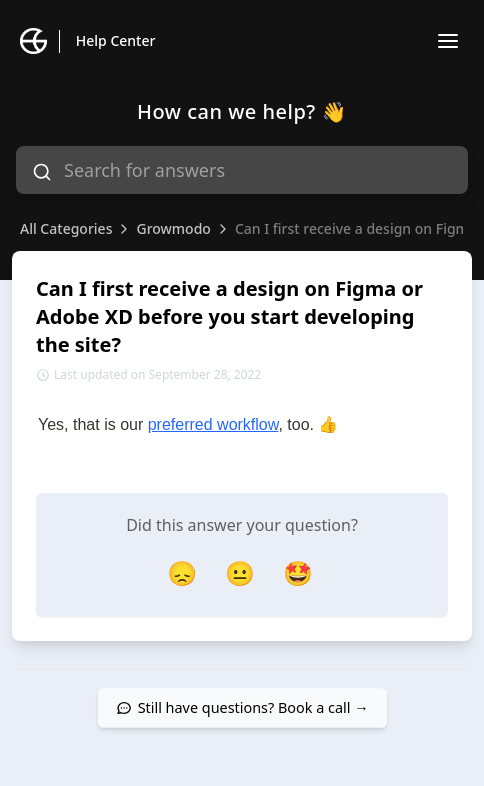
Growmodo (173, 228)
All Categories (66, 228)
